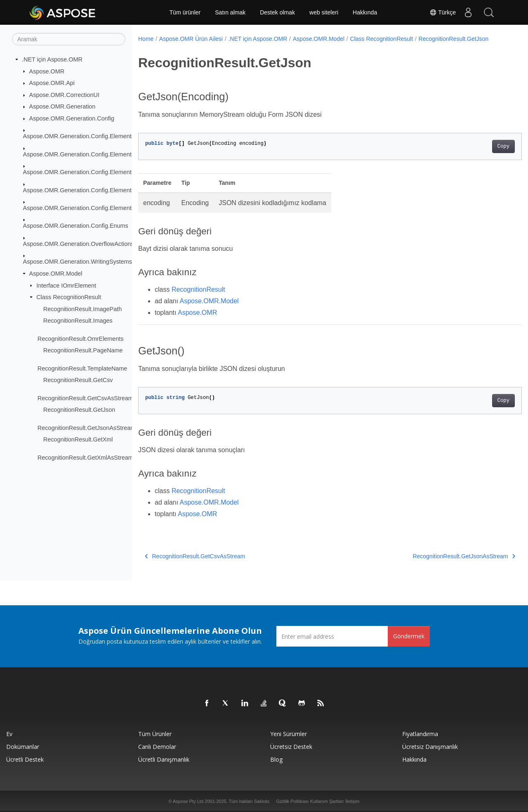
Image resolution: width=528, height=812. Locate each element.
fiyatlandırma (420, 734)
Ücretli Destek (25, 759)
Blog (276, 759)
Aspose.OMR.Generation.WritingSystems (78, 262)
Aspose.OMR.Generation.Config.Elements (79, 136)
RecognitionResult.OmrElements (81, 339)
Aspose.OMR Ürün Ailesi (191, 39)
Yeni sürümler (289, 734)
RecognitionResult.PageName (83, 350)
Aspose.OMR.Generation (62, 106)
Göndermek (409, 636)
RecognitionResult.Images (78, 321)
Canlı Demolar (157, 747)
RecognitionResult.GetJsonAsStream (87, 428)
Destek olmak (277, 12)
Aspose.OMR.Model (56, 274)
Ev (9, 734)
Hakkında (365, 12)
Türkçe (443, 12)
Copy (477, 146)
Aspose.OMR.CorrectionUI (64, 95)
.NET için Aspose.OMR (52, 59)
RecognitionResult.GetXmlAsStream (85, 458)
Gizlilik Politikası (292, 801)
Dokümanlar (23, 747)
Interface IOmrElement (66, 285)
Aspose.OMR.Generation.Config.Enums (76, 226)
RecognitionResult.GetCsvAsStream (85, 398)
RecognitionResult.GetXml (78, 439)
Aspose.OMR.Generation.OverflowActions (79, 244)
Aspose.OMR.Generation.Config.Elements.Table (87, 208)
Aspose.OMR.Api (52, 83)
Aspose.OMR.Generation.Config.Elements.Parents (90, 172)
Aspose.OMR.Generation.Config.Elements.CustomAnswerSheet (108, 154)
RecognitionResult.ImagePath (82, 309)
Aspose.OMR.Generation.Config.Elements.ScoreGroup (96, 190)
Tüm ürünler (185, 12)
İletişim (352, 801)
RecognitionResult (198, 289)
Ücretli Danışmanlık (164, 759)
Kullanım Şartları (327, 801)
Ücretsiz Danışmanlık (430, 747)
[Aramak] (69, 39)
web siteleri (324, 12)
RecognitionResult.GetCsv (78, 380)
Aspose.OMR (47, 71)
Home (146, 39)
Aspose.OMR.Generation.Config (72, 118)
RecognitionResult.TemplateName (82, 368)
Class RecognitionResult (69, 297)
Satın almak (230, 12)
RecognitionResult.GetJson (79, 410)
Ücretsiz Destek (291, 747)
